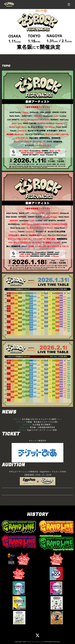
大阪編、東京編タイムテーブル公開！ (42, 422)
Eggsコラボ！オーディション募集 (42, 430)
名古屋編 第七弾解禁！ (42, 425)
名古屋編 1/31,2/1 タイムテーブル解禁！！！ (42, 419)
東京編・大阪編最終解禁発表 (42, 427)
